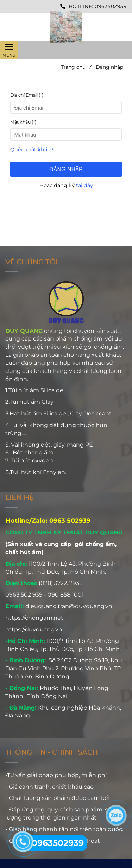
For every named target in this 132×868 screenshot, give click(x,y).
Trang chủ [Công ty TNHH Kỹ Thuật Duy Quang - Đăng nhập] (76, 67)
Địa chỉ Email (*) (27, 95)
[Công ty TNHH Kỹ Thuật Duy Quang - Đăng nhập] (66, 27)
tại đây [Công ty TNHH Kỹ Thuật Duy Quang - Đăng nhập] (84, 185)
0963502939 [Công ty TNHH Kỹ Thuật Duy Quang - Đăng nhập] (111, 6)
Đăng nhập (66, 169)
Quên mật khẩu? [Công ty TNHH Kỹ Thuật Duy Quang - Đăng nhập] (32, 150)
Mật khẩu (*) (23, 122)
